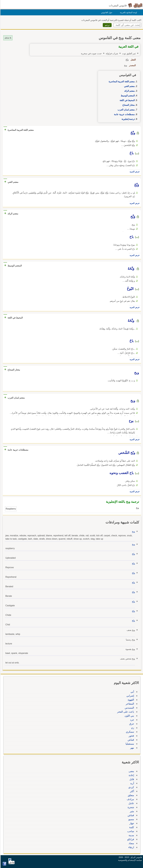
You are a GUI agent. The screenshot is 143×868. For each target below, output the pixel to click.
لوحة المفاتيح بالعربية (128, 12)
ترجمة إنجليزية (128, 119)
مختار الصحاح (128, 105)
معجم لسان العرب (126, 110)
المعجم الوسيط (127, 96)
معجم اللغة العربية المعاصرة (121, 82)
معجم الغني (129, 86)
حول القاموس (106, 12)
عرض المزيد (134, 172)
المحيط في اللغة (127, 100)
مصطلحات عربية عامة (124, 114)
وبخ (133, 532)
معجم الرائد (129, 91)
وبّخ (133, 554)
